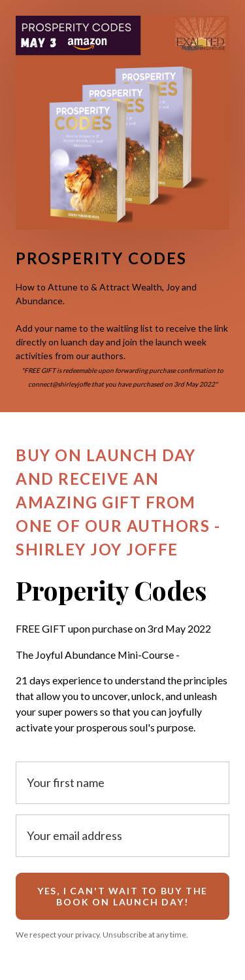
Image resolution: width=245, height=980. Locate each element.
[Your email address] (122, 836)
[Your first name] (122, 783)
